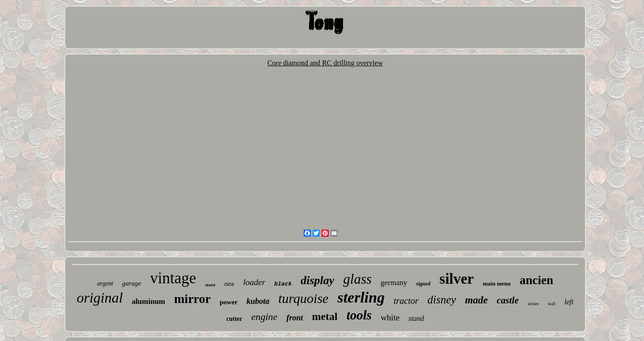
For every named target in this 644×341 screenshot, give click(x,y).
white (390, 318)
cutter (234, 319)
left (569, 302)
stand (416, 318)
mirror (192, 299)
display (317, 280)
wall (552, 304)
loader (254, 282)
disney (442, 300)
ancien (536, 280)
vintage (173, 278)
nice (229, 284)
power (229, 302)
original (100, 298)
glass (357, 279)
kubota (258, 301)
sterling (361, 297)
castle (508, 300)
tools (359, 315)
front (294, 318)
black (283, 284)
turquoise (303, 298)
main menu (497, 283)
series (533, 303)
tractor (406, 301)
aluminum (149, 301)
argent (105, 283)
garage (132, 283)
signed (424, 284)
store (210, 285)
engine (265, 317)
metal (324, 316)
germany (394, 283)
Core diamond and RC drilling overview (325, 63)
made (477, 300)
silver (457, 279)
